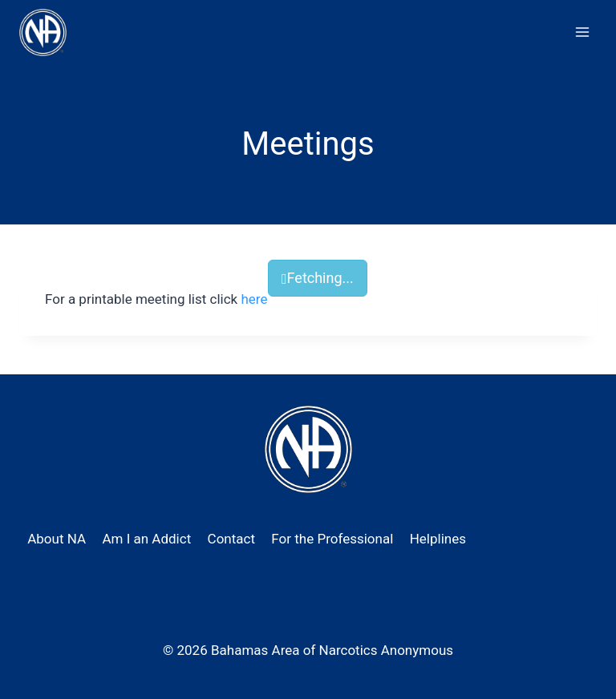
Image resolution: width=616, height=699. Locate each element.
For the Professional (332, 539)
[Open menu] (582, 32)
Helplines (438, 539)
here (254, 299)
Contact (231, 539)
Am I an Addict (146, 539)
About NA (57, 539)
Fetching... (318, 278)
